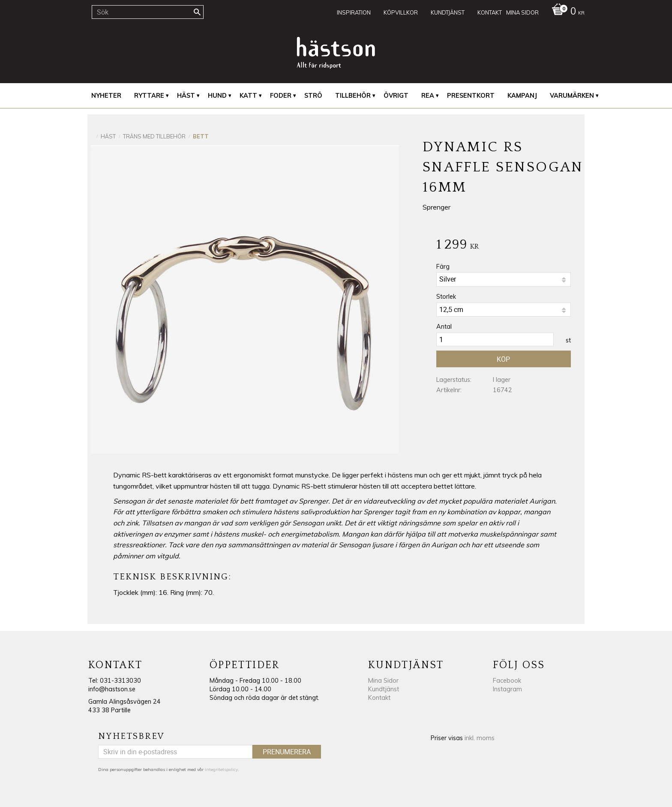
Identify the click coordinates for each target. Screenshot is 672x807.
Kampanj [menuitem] (522, 96)
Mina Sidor (383, 681)
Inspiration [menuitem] (354, 12)
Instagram (507, 689)
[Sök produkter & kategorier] (148, 12)
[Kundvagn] (566, 12)
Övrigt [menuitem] (396, 96)
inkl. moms (480, 738)
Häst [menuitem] (186, 96)
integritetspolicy (221, 769)
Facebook (507, 681)
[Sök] (197, 12)
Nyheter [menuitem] (106, 96)
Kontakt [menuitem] (490, 12)
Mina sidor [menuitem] (522, 12)
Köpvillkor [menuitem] (401, 12)
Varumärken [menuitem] (572, 96)
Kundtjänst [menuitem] (448, 12)
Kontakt (379, 698)
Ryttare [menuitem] (149, 96)
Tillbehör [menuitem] (353, 96)
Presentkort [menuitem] (471, 96)
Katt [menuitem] (248, 96)
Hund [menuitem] (217, 96)
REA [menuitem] (428, 96)
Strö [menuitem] (313, 96)
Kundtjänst (384, 689)
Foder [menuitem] (281, 96)
